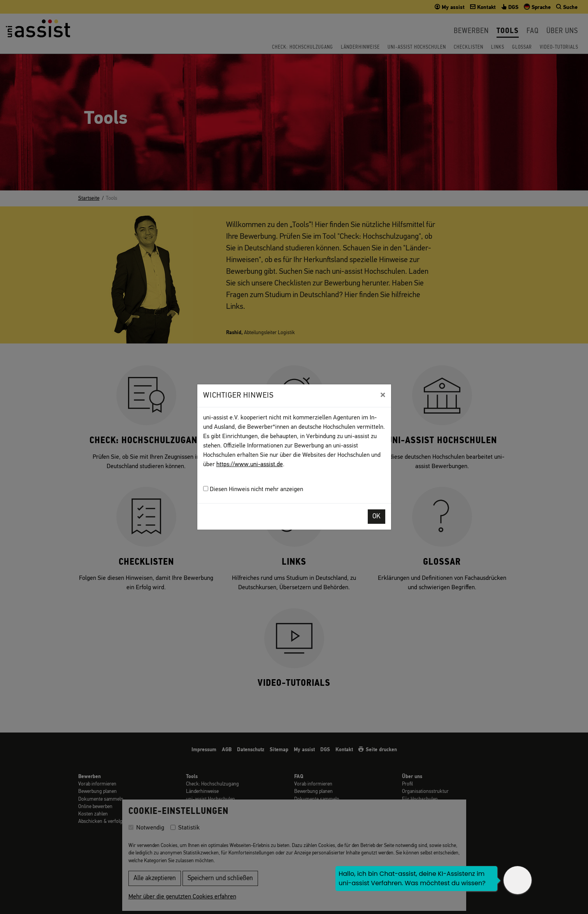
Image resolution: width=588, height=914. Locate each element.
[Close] (383, 395)
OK (376, 517)
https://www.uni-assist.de (250, 465)
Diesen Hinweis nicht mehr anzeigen (253, 489)
